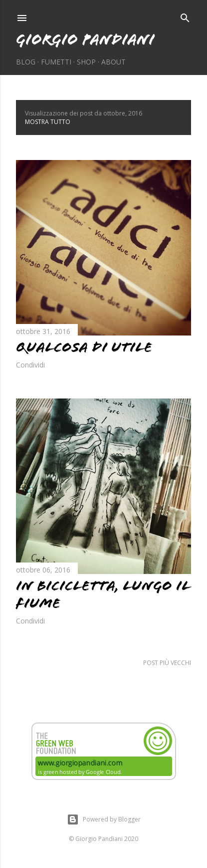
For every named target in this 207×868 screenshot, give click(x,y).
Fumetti (56, 62)
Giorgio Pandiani (85, 39)
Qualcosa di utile (84, 347)
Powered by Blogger (104, 819)
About (113, 62)
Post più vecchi (167, 663)
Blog (26, 62)
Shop (86, 62)
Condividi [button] (30, 365)
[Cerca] (185, 16)
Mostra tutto (48, 122)
